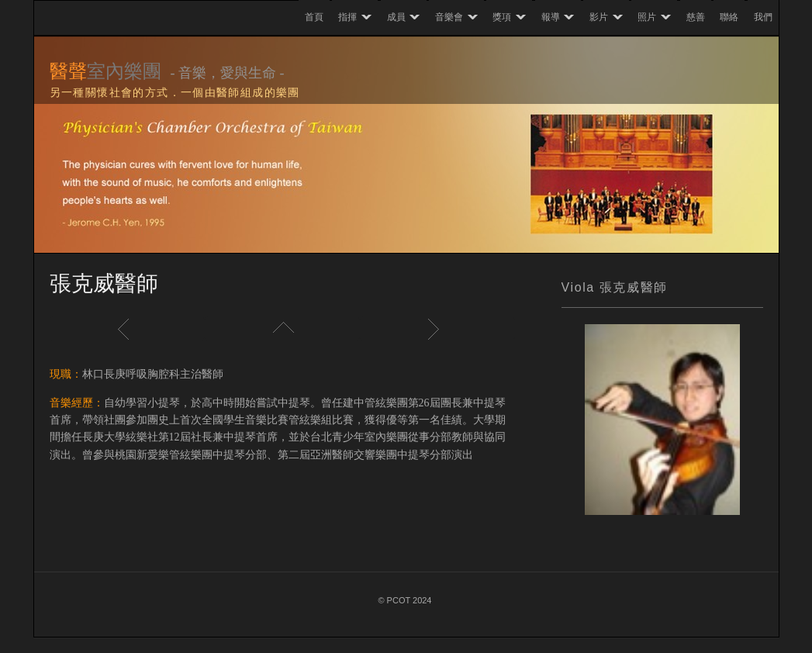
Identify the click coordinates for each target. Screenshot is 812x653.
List (282, 329)
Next (437, 329)
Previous (127, 329)
